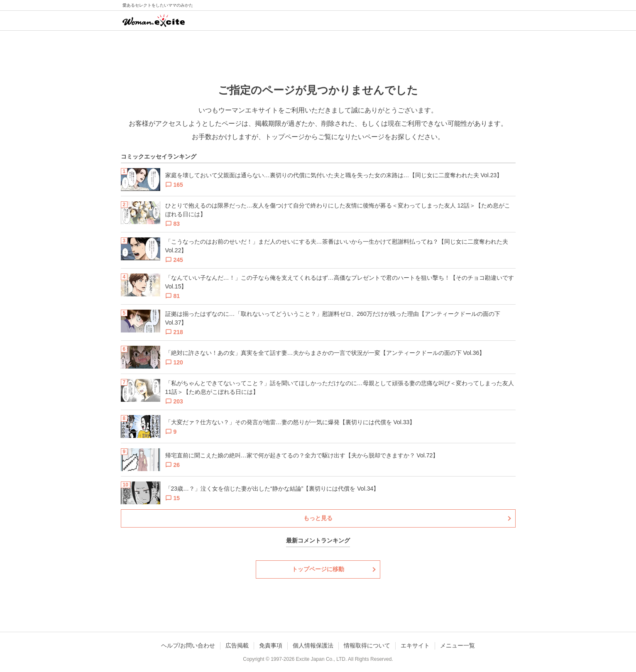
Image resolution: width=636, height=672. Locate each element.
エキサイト (415, 645)
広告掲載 (237, 645)
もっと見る (318, 518)
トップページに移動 (318, 569)
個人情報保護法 (313, 645)
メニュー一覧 (457, 645)
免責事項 (271, 645)
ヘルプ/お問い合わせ (188, 645)
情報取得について (367, 645)
